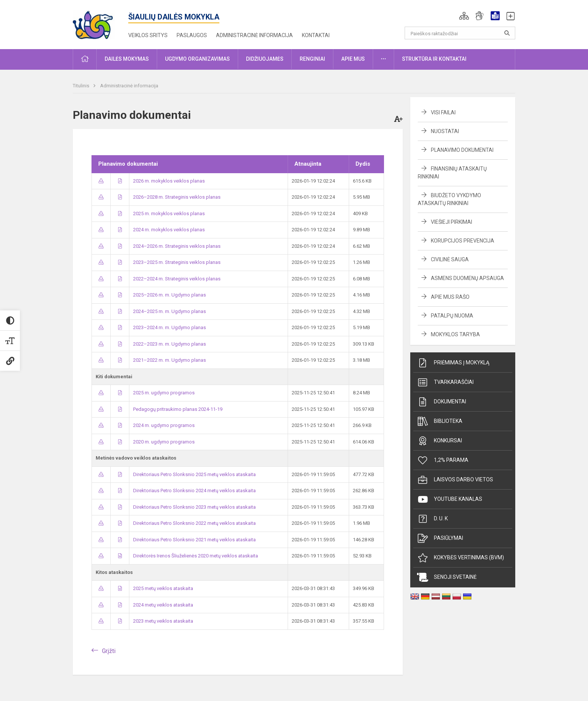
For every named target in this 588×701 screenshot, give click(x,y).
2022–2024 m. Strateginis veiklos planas (177, 279)
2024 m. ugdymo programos (164, 425)
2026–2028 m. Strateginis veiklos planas (177, 197)
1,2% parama (443, 460)
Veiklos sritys (148, 35)
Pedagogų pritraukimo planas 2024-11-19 (178, 409)
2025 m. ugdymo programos (164, 393)
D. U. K (432, 519)
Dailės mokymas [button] (127, 59)
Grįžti (109, 651)
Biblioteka (440, 421)
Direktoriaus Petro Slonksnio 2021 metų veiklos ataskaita (194, 540)
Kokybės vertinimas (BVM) (460, 558)
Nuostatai (445, 131)
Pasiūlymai (440, 538)
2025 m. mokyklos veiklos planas (169, 213)
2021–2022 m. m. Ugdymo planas (169, 360)
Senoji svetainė (447, 577)
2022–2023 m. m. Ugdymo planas (169, 344)
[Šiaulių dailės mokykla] (101, 23)
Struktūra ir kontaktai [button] (434, 59)
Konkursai (439, 441)
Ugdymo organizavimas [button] (197, 59)
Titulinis (82, 86)
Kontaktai (316, 35)
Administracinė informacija (254, 35)
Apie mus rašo (450, 297)
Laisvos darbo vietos (455, 480)
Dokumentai (442, 402)
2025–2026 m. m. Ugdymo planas (169, 295)
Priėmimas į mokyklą (453, 363)
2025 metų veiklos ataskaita (163, 588)
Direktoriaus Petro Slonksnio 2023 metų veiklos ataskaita (194, 507)
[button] (464, 16)
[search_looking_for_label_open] (507, 33)
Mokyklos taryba (455, 334)
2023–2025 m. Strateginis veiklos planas (177, 262)
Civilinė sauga (450, 259)
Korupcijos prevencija (463, 241)
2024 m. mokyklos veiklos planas (169, 230)
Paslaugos (192, 35)
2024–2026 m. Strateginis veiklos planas (177, 246)
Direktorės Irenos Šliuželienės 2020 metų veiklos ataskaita (196, 556)
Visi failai (443, 112)
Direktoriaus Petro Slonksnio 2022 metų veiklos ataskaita (194, 523)
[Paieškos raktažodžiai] (460, 33)
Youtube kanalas (450, 499)
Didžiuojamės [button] (265, 59)
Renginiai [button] (312, 59)
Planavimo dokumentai (462, 150)
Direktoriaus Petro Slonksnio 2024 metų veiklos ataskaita (194, 491)
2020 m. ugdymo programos (164, 442)
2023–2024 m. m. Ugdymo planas (169, 327)
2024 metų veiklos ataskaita (163, 605)
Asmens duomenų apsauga (467, 278)
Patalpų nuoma (452, 316)
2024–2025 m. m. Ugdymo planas (169, 311)
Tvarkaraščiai (445, 382)
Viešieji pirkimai (451, 222)
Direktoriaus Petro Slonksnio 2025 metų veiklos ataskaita (194, 474)
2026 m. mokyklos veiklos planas (169, 181)
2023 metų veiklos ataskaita (163, 621)
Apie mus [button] (353, 59)
